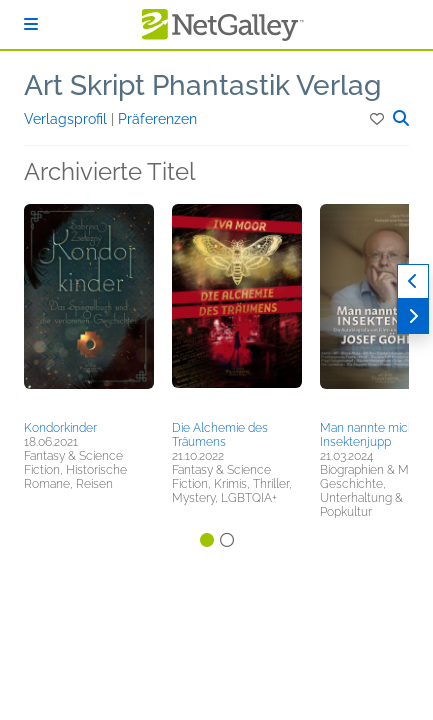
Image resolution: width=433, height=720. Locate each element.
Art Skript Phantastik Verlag (202, 85)
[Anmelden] (31, 24)
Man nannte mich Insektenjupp (367, 435)
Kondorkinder (60, 428)
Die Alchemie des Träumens (220, 435)
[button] (378, 119)
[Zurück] (413, 281)
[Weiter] (413, 316)
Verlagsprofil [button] (67, 119)
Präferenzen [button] (157, 119)
